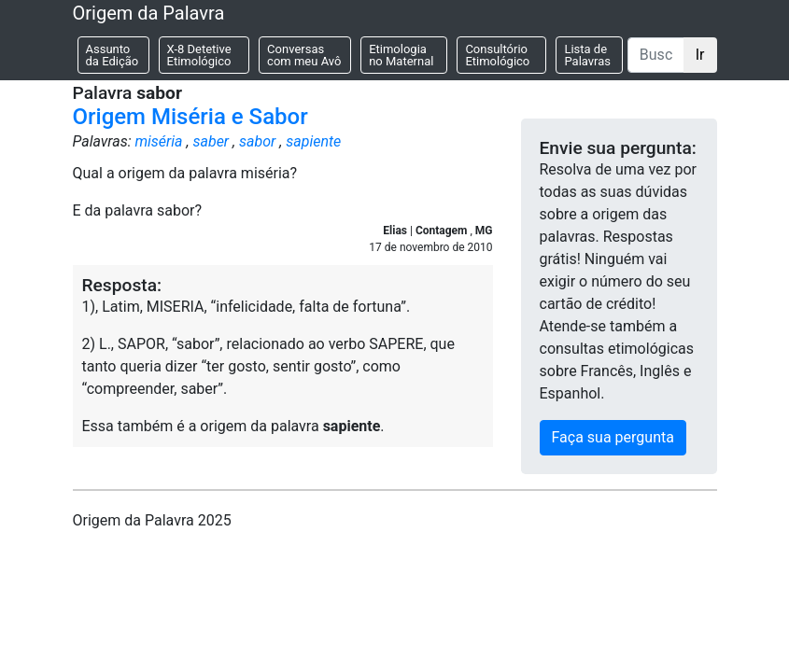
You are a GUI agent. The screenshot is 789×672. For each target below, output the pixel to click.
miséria (158, 141)
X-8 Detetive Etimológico (199, 55)
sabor (257, 141)
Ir (700, 55)
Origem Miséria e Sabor (190, 117)
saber (211, 141)
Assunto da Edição (113, 55)
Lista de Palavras (587, 55)
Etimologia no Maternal (401, 55)
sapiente (313, 141)
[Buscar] (656, 55)
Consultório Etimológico (497, 55)
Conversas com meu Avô (304, 55)
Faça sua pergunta (613, 437)
